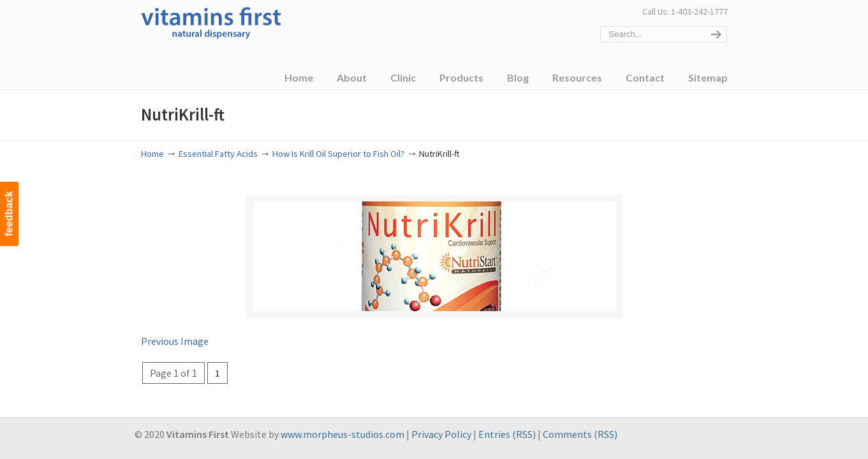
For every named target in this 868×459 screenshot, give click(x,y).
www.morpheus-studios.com (342, 434)
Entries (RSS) (507, 434)
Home (152, 154)
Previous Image (175, 341)
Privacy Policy (441, 434)
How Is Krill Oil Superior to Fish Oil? (338, 154)
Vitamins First (211, 22)
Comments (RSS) (580, 434)
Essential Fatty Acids (218, 154)
